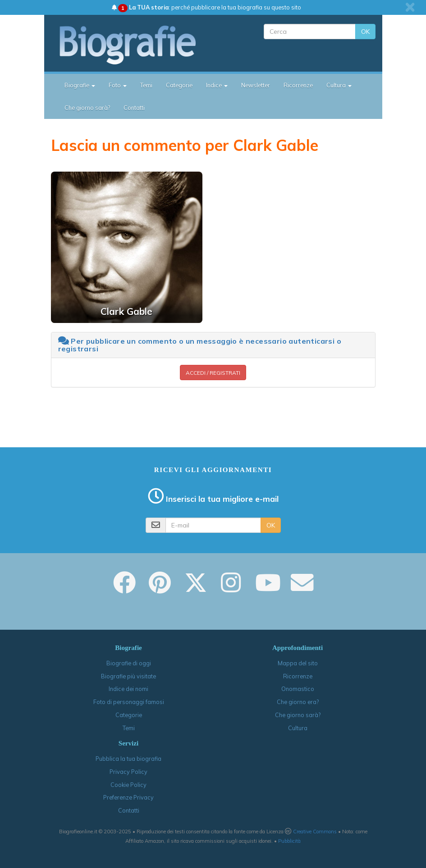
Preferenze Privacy (128, 797)
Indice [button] (217, 85)
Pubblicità (289, 841)
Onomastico (298, 689)
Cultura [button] (339, 85)
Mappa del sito (298, 663)
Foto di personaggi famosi (129, 702)
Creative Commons (315, 832)
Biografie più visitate (128, 676)
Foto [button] (118, 85)
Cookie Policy (128, 785)
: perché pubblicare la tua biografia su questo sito (206, 7)
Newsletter (256, 85)
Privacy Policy (128, 772)
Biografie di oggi (129, 663)
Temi (146, 85)
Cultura (298, 728)
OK (365, 32)
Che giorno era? (298, 702)
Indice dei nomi (128, 689)
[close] (410, 7)
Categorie (179, 85)
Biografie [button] (80, 85)
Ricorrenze (298, 85)
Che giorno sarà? (87, 108)
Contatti (134, 108)
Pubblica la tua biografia (128, 759)
